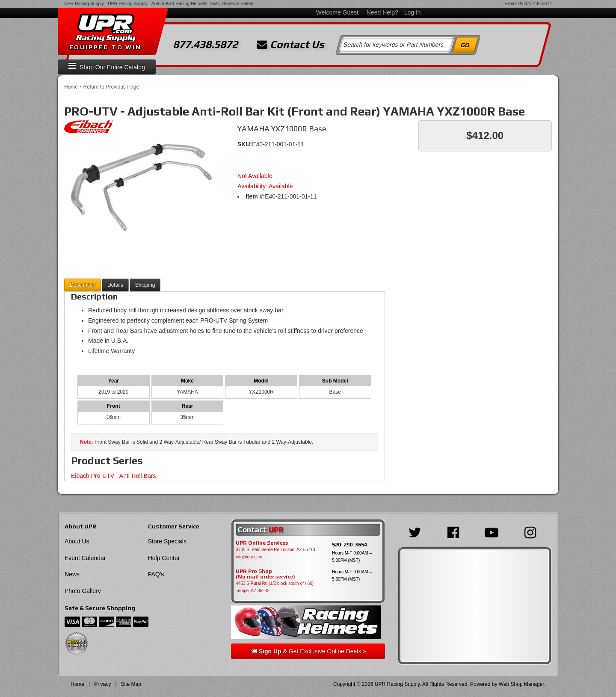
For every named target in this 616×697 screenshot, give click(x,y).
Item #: (255, 196)
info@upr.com (249, 557)
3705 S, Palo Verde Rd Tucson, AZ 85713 (275, 550)
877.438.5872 (538, 3)
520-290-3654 (349, 544)
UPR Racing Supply (84, 3)
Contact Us (290, 44)
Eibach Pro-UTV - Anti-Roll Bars (113, 476)
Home (71, 87)
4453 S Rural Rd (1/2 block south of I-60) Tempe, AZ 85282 (275, 587)
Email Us (514, 3)
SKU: (245, 144)
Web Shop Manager (521, 684)
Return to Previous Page (111, 87)
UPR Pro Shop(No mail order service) (265, 574)
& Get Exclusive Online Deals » (308, 651)
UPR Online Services (262, 543)
